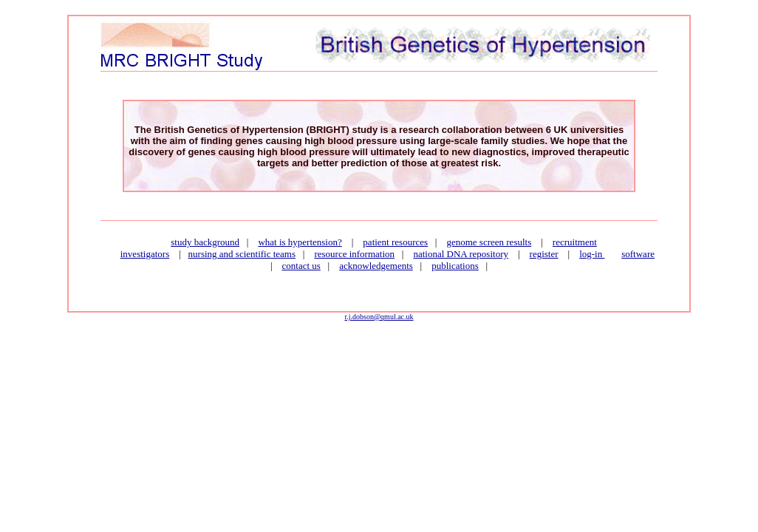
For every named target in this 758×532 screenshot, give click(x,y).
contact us (301, 266)
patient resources (395, 242)
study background (205, 242)
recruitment (575, 242)
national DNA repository (461, 254)
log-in (592, 254)
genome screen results (489, 242)
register (544, 254)
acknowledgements (376, 266)
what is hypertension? (300, 242)
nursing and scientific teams (242, 254)
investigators (145, 254)
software (638, 254)
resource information (354, 254)
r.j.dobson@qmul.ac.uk (379, 317)
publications (455, 266)
